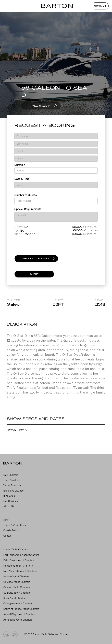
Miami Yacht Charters (16, 549)
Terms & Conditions (15, 525)
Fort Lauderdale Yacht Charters (21, 555)
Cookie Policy (11, 530)
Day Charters (11, 475)
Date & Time (22, 179)
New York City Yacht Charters (20, 571)
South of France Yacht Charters (21, 609)
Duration (20, 165)
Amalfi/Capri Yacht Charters (19, 614)
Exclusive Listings (13, 491)
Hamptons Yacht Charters (18, 566)
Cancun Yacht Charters (17, 587)
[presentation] (40, 247)
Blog (6, 520)
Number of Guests (26, 195)
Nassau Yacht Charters (16, 576)
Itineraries (9, 496)
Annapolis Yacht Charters (18, 620)
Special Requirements (28, 209)
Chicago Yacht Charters (17, 582)
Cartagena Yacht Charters (18, 603)
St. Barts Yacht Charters (17, 593)
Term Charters (11, 480)
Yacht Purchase (12, 485)
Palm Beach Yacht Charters (19, 560)
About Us (9, 506)
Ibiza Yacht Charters (15, 598)
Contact (8, 536)
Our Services (11, 501)
